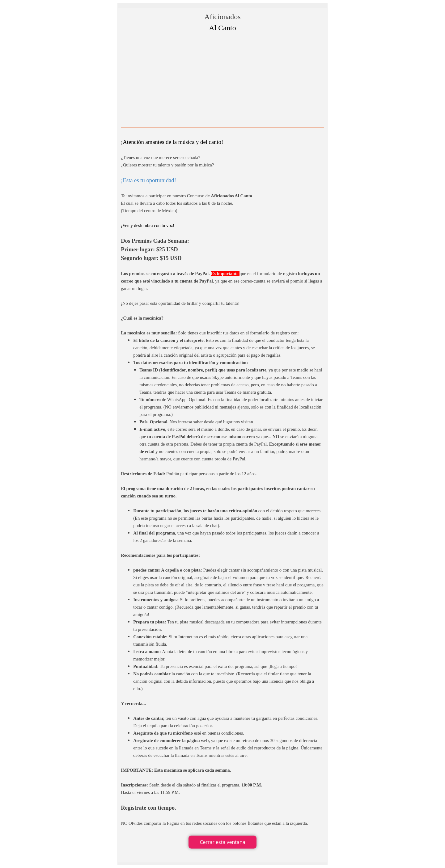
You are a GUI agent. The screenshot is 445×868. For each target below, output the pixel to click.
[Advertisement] (222, 82)
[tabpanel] (222, 435)
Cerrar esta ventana (222, 842)
